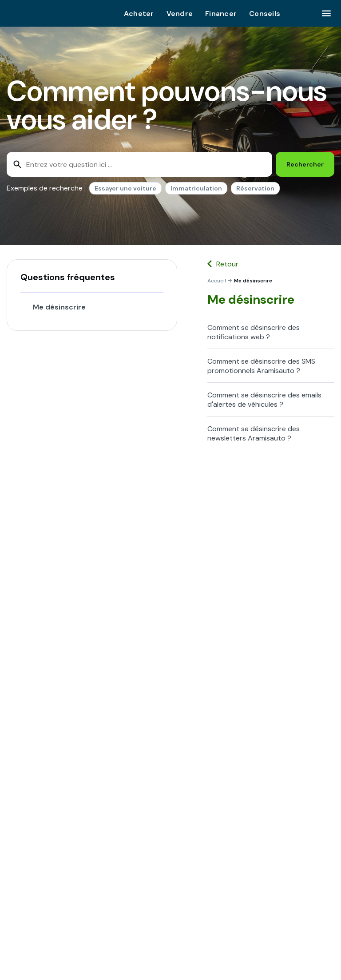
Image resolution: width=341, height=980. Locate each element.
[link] (217, 281)
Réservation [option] (255, 188)
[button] (92, 277)
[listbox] (184, 190)
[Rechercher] (305, 164)
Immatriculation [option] (196, 188)
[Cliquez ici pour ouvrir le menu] (326, 13)
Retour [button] (227, 264)
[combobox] (139, 164)
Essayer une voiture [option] (125, 188)
